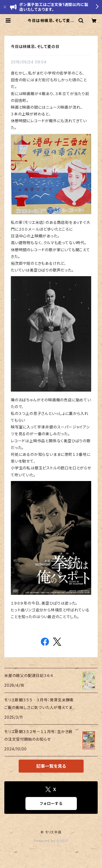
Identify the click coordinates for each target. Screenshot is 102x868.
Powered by (51, 841)
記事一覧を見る (51, 766)
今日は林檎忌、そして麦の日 (35, 46)
